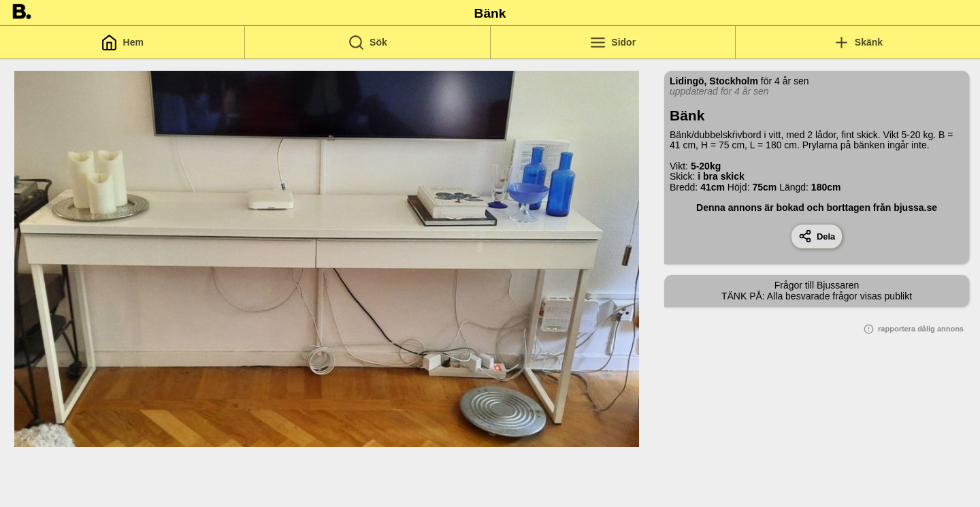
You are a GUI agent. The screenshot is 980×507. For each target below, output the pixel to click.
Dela (817, 236)
